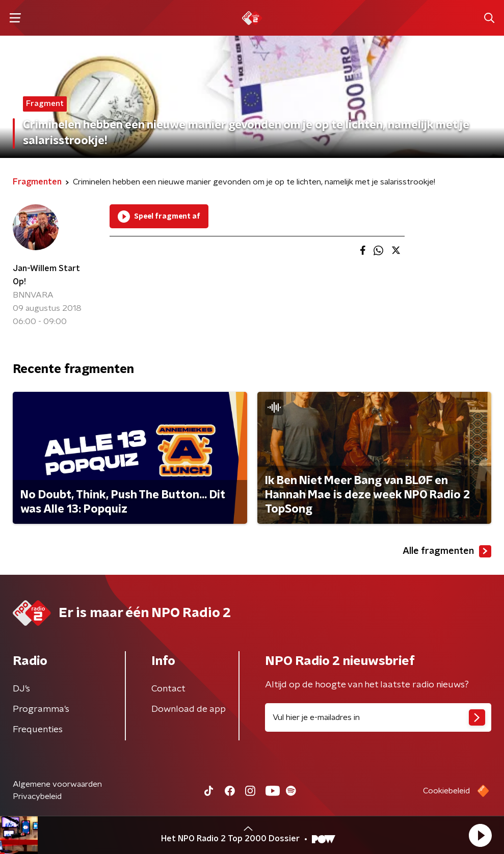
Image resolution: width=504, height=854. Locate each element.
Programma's (41, 709)
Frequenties (38, 730)
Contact (168, 689)
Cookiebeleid (446, 791)
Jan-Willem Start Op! (46, 275)
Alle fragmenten (447, 551)
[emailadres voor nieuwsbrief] (378, 717)
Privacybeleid (37, 796)
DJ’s (21, 689)
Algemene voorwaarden (57, 784)
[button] (480, 835)
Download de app (189, 709)
